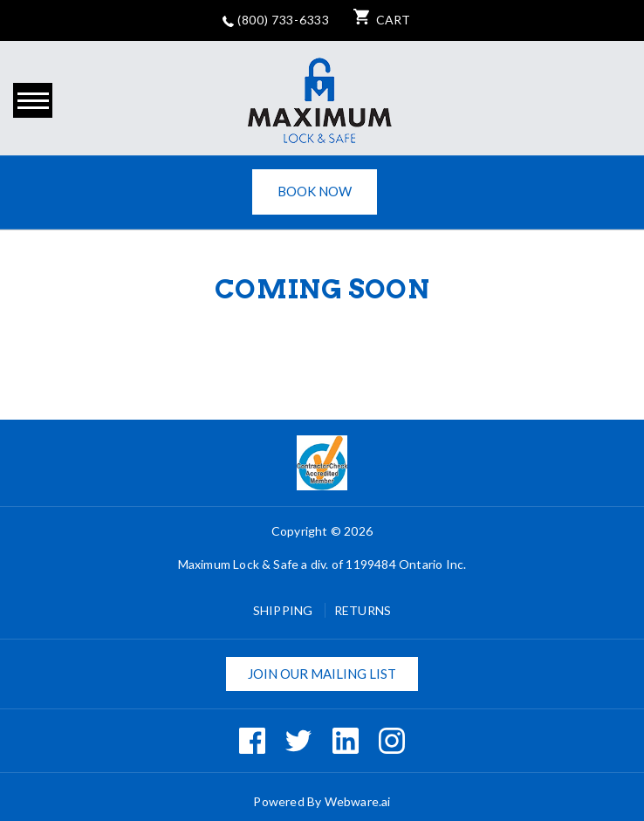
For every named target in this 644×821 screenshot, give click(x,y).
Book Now (315, 191)
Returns (363, 610)
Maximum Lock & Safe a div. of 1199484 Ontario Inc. (322, 564)
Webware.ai (358, 801)
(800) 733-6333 (276, 20)
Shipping (284, 610)
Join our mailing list (322, 674)
